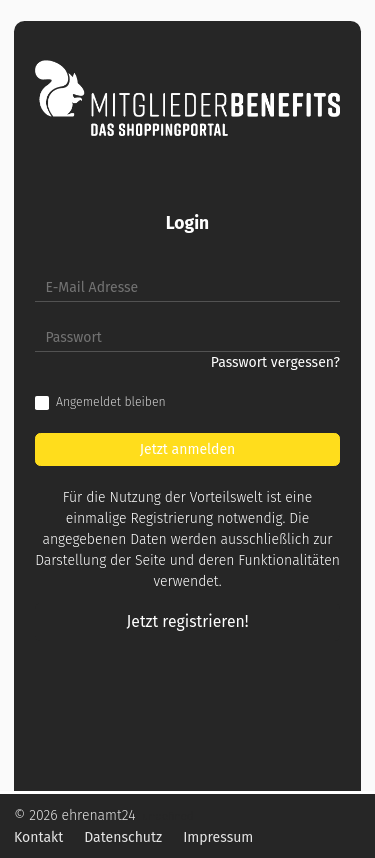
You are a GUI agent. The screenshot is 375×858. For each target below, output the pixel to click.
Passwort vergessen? (275, 362)
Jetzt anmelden (188, 449)
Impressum (218, 837)
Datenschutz (123, 837)
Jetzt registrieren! (188, 621)
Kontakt (38, 837)
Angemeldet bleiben (111, 402)
